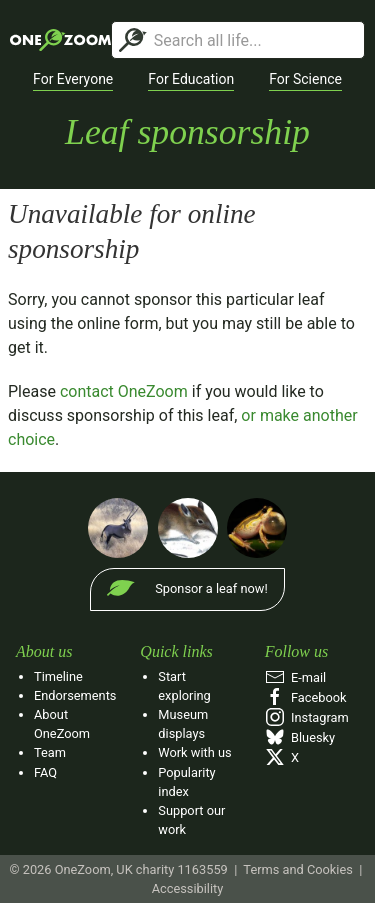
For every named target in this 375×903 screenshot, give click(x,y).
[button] (73, 80)
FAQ (45, 772)
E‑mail (296, 677)
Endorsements (75, 695)
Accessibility (188, 888)
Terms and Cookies (297, 869)
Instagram (307, 717)
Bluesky (300, 737)
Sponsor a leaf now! (211, 588)
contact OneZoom (124, 391)
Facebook (306, 697)
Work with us (194, 752)
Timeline (58, 676)
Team (50, 752)
